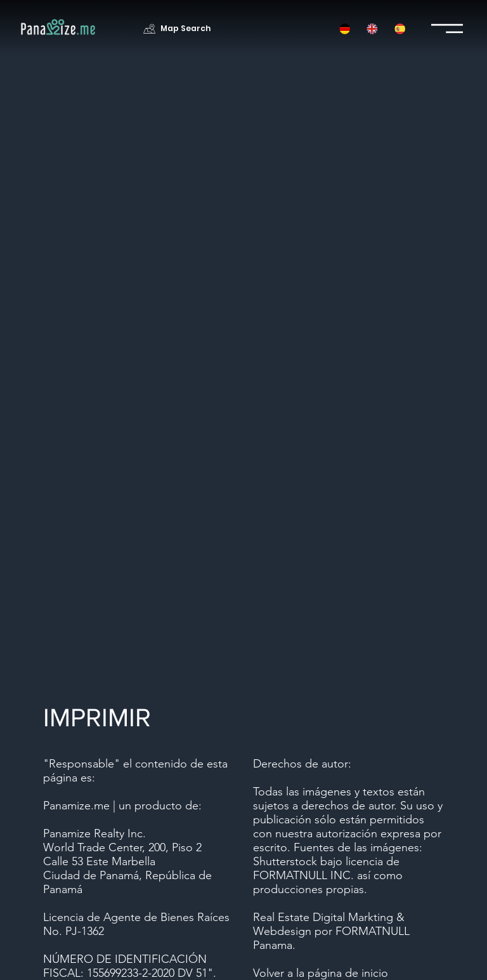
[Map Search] (178, 29)
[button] (345, 29)
